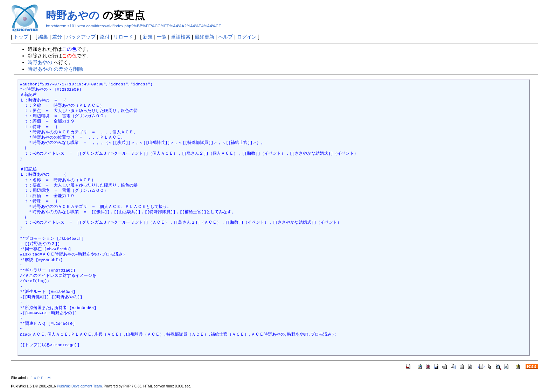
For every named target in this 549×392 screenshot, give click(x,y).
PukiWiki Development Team (79, 386)
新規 (148, 37)
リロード (123, 37)
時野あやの (73, 15)
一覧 (162, 37)
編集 (43, 37)
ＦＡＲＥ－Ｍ (40, 378)
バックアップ (81, 37)
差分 (57, 37)
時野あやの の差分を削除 (55, 69)
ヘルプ (225, 37)
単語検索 (181, 37)
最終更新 (204, 37)
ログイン (247, 37)
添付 (105, 37)
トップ (21, 37)
